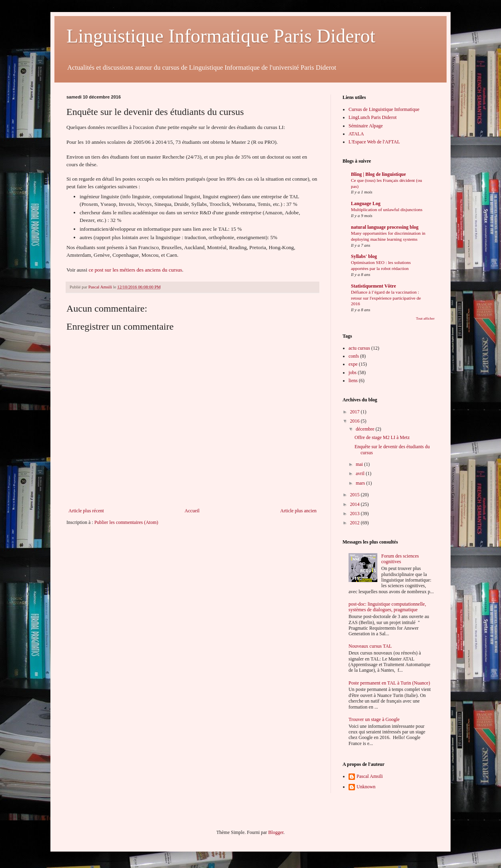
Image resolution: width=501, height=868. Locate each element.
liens (353, 381)
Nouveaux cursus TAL (370, 646)
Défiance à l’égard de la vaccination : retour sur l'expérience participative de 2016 (386, 298)
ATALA (356, 134)
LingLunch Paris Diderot (373, 117)
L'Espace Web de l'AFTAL (374, 142)
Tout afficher (425, 318)
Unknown (366, 787)
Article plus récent (86, 511)
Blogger (276, 832)
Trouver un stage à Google (374, 719)
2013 (356, 514)
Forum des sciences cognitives (400, 559)
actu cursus (359, 348)
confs (354, 356)
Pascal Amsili (370, 776)
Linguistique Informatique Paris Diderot (221, 36)
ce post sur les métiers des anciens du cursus (135, 270)
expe (353, 364)
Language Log (366, 203)
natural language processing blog (385, 227)
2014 (356, 504)
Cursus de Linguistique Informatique (384, 109)
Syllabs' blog (364, 256)
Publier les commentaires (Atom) (126, 522)
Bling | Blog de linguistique (378, 174)
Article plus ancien (298, 511)
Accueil (192, 511)
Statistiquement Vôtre (374, 286)
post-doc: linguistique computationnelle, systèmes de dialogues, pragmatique (387, 607)
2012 (356, 523)
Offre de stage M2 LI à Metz (382, 437)
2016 (356, 421)
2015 (356, 495)
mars (361, 483)
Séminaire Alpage (366, 126)
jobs (353, 373)
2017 (356, 412)
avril (361, 473)
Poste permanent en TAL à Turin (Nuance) (389, 683)
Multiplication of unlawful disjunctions (387, 209)
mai (360, 464)
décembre (366, 429)
